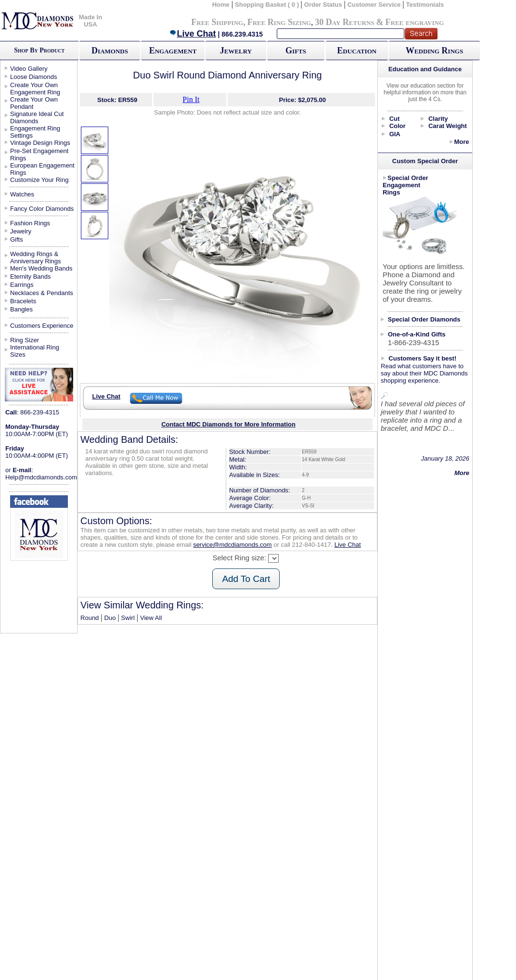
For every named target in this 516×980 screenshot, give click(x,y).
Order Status (323, 5)
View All (151, 618)
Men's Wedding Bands (41, 268)
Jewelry (236, 51)
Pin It (191, 99)
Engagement (173, 51)
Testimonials (425, 5)
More (461, 142)
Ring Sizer (25, 340)
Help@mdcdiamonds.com (41, 477)
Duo (110, 618)
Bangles (21, 309)
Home (221, 5)
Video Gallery (29, 69)
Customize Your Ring (39, 180)
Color (398, 126)
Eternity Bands (31, 277)
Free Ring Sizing (279, 22)
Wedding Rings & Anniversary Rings (36, 258)
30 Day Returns (344, 22)
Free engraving (415, 22)
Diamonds (110, 51)
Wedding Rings (434, 51)
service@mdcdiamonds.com (232, 545)
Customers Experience (42, 326)
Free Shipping (217, 22)
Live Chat (193, 34)
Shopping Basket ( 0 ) (268, 5)
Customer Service (374, 5)
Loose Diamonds (34, 77)
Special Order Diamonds (424, 319)
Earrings (22, 285)
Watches (22, 194)
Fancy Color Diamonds (42, 209)
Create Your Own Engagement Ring (35, 89)
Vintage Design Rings (40, 143)
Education (357, 51)
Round (90, 618)
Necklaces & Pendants (42, 293)
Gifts (296, 51)
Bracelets (23, 301)
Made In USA (90, 21)
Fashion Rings (30, 223)
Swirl (128, 618)
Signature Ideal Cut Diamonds (37, 117)
